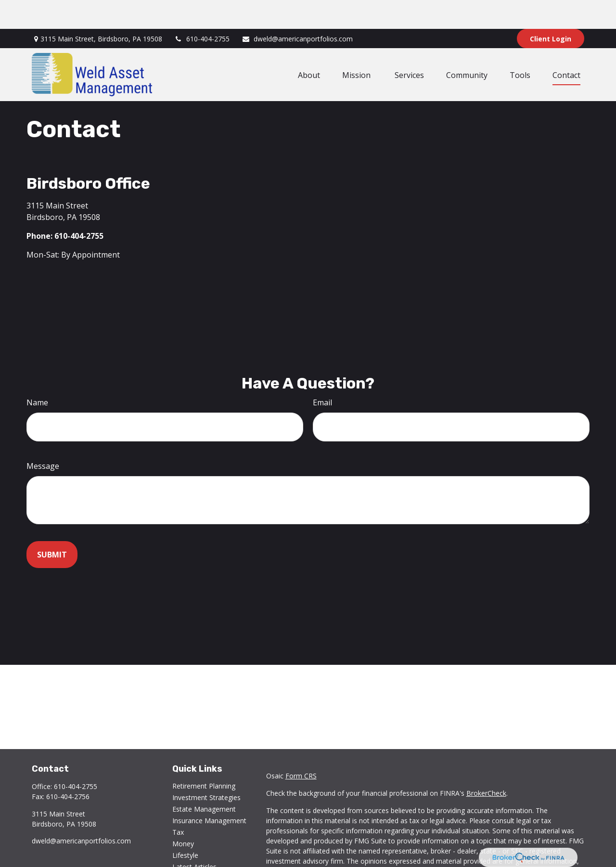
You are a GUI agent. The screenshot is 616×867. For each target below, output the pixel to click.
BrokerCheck (486, 764)
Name (37, 374)
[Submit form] (52, 526)
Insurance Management (209, 792)
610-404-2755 (202, 10)
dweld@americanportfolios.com (297, 10)
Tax (178, 803)
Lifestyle (185, 826)
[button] (309, 46)
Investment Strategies (206, 769)
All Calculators (194, 861)
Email (322, 374)
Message (43, 437)
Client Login (551, 10)
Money (183, 815)
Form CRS (301, 747)
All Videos (187, 849)
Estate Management (204, 780)
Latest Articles (194, 838)
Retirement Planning (204, 757)
